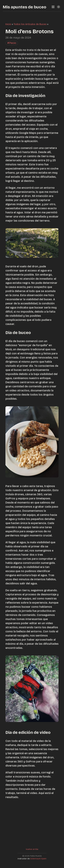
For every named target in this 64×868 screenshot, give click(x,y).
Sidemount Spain (38, 859)
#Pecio (12, 43)
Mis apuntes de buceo (24, 7)
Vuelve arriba (32, 849)
